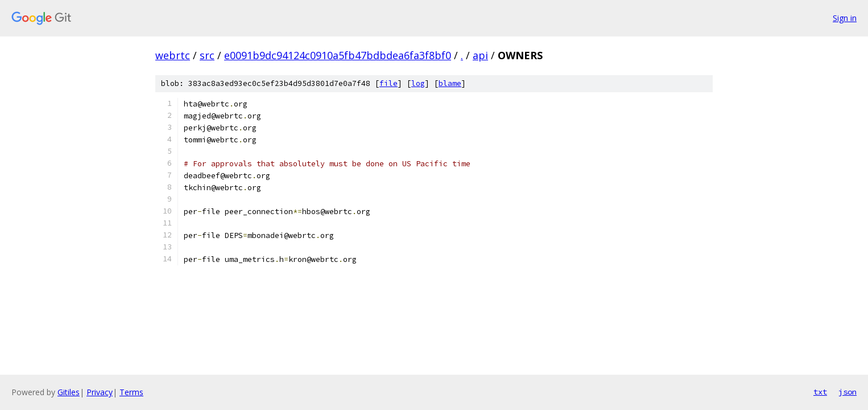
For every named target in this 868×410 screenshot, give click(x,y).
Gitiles (69, 392)
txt (820, 392)
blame (450, 83)
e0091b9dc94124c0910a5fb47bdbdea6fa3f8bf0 (338, 55)
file (388, 83)
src (207, 55)
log (418, 83)
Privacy (100, 392)
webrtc (173, 55)
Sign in (845, 18)
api (480, 55)
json (848, 392)
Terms (131, 392)
